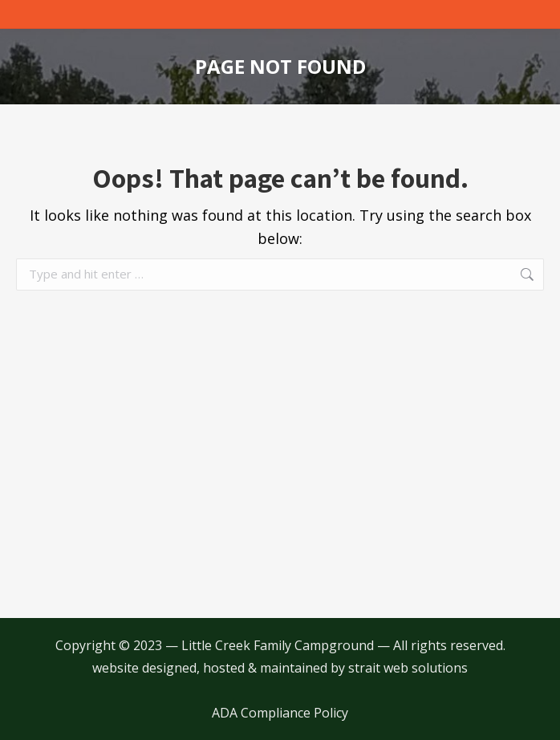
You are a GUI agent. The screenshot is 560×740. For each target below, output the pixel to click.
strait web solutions (408, 668)
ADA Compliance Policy (280, 713)
